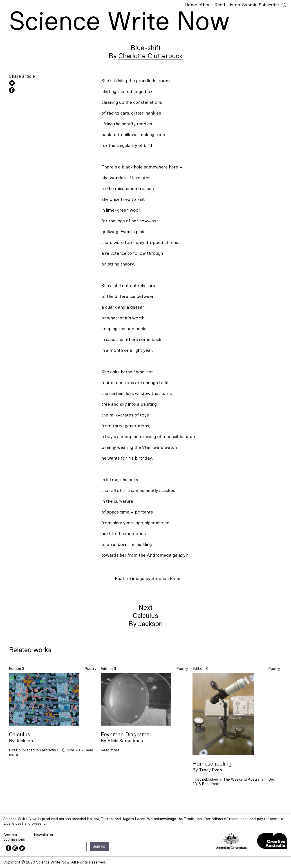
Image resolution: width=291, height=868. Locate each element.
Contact (10, 835)
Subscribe (269, 5)
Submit (249, 5)
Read (220, 5)
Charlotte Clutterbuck (150, 56)
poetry (90, 669)
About (206, 5)
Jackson (24, 741)
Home (191, 5)
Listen (234, 5)
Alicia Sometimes (125, 741)
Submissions (14, 839)
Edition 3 (17, 669)
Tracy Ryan (210, 770)
